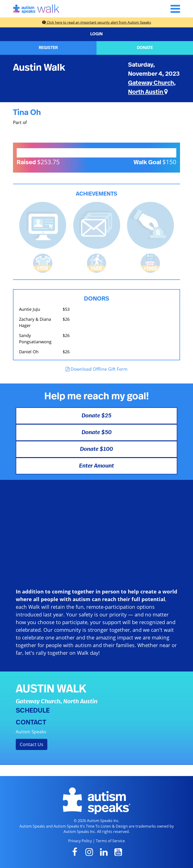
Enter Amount (96, 466)
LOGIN (96, 34)
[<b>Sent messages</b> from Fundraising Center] (97, 225)
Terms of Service (110, 841)
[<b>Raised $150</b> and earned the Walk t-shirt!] (43, 262)
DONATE (145, 48)
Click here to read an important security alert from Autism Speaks (97, 22)
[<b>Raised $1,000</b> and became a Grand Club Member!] (150, 262)
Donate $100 (96, 449)
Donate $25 (96, 416)
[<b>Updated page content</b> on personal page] (43, 225)
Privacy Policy (80, 841)
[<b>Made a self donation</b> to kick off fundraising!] (150, 225)
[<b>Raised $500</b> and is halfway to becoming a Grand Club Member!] (96, 262)
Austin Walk (39, 68)
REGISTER (48, 48)
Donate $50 (97, 432)
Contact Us (32, 744)
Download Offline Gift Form (97, 369)
